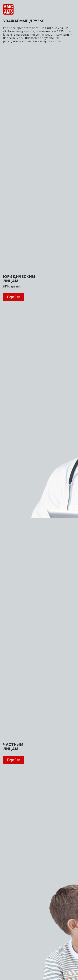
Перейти (14, 297)
